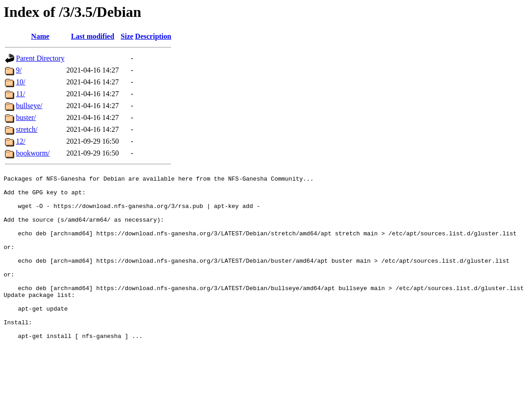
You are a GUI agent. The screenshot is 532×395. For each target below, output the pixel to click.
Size (127, 36)
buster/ (26, 117)
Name (40, 36)
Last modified (92, 36)
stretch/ (27, 129)
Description (153, 36)
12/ (21, 141)
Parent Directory (40, 58)
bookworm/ (33, 153)
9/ (19, 70)
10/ (21, 82)
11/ (21, 94)
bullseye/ (29, 106)
